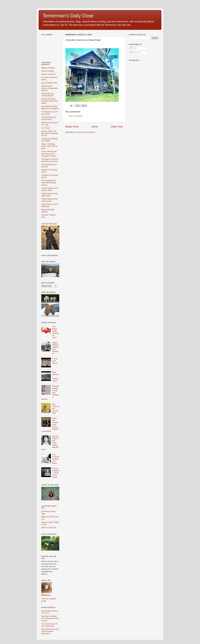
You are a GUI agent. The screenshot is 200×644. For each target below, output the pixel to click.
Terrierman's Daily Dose (68, 16)
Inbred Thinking (47, 71)
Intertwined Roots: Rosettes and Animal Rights (50, 101)
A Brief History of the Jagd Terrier (49, 195)
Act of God (46, 128)
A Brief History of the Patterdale (49, 205)
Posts (134, 48)
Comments (136, 52)
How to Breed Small (49, 83)
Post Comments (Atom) (86, 132)
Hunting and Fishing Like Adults (49, 140)
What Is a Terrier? (48, 74)
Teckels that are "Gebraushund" (48, 95)
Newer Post (72, 127)
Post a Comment (76, 116)
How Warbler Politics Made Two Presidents (50, 107)
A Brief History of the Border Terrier (49, 189)
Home (95, 127)
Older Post (117, 127)
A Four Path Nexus (55, 361)
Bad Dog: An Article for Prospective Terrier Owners (50, 618)
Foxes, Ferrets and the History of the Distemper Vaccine (49, 154)
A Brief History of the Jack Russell (49, 200)
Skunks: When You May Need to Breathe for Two (50, 133)
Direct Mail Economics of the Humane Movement (50, 631)
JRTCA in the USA (49, 528)
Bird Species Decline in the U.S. (50, 612)
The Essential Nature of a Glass (56, 459)
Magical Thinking (48, 68)
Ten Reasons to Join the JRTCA (49, 113)
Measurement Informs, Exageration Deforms (50, 88)
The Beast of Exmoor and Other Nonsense (50, 160)
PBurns (47, 595)
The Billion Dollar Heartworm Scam (56, 332)
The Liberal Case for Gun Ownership (49, 625)
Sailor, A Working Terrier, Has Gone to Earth (49, 146)
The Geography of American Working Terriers (49, 183)
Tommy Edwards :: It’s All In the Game (56, 473)
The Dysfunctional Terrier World (48, 118)
